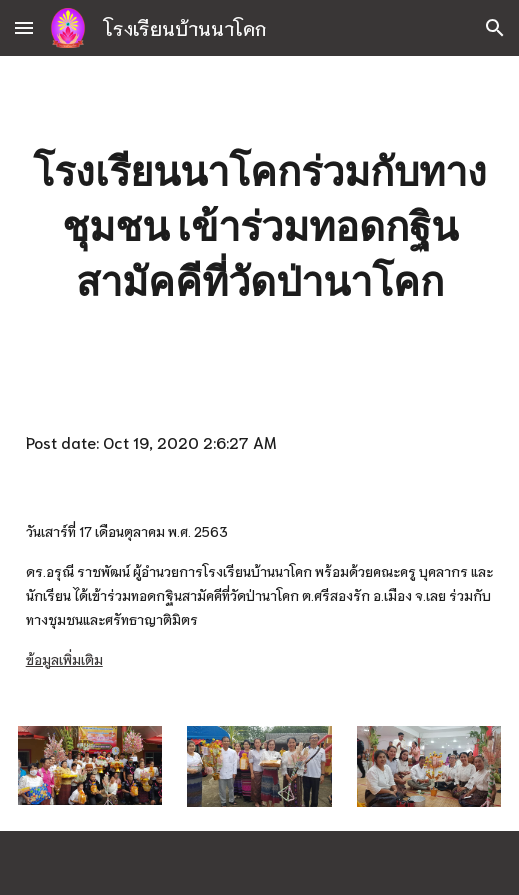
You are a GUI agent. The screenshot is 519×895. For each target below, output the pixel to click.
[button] (24, 27)
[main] (260, 227)
